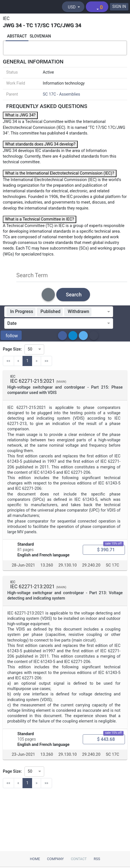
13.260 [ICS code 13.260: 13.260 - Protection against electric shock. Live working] (47, 565)
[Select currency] (73, 7)
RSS (97, 859)
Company (55, 859)
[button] (11, 335)
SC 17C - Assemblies (61, 94)
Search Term (32, 275)
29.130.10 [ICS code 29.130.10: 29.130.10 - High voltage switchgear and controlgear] (67, 565)
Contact (79, 859)
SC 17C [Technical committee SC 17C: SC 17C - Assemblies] (112, 565)
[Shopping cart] (97, 7)
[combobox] (100, 312)
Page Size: (12, 349)
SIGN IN (119, 6)
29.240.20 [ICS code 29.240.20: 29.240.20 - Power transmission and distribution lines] (91, 565)
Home (35, 859)
